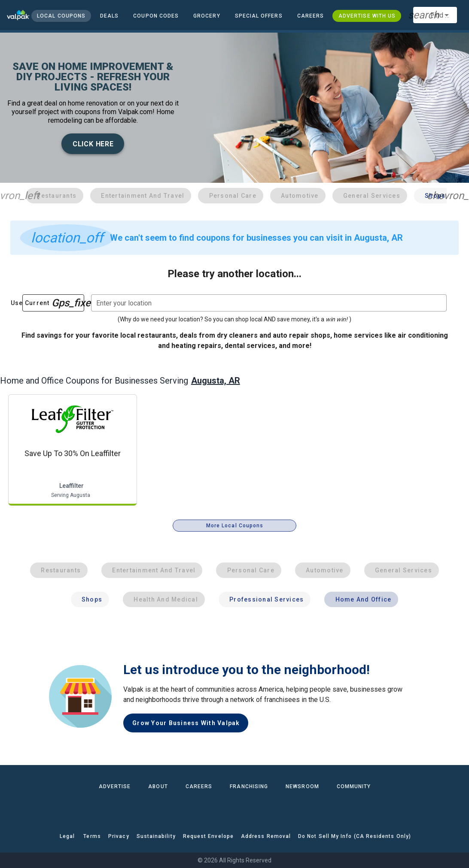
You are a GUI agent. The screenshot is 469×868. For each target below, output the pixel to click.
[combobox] (435, 15)
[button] (258, 16)
